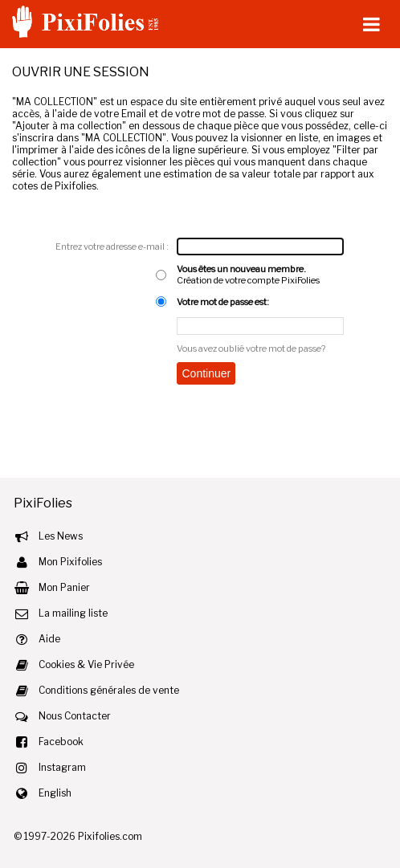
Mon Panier (64, 587)
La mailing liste (73, 613)
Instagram (62, 767)
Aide (49, 639)
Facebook (61, 742)
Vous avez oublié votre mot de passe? (251, 348)
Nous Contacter (75, 716)
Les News (61, 536)
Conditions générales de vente (109, 690)
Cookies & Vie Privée (86, 664)
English (55, 793)
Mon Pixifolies (70, 562)
